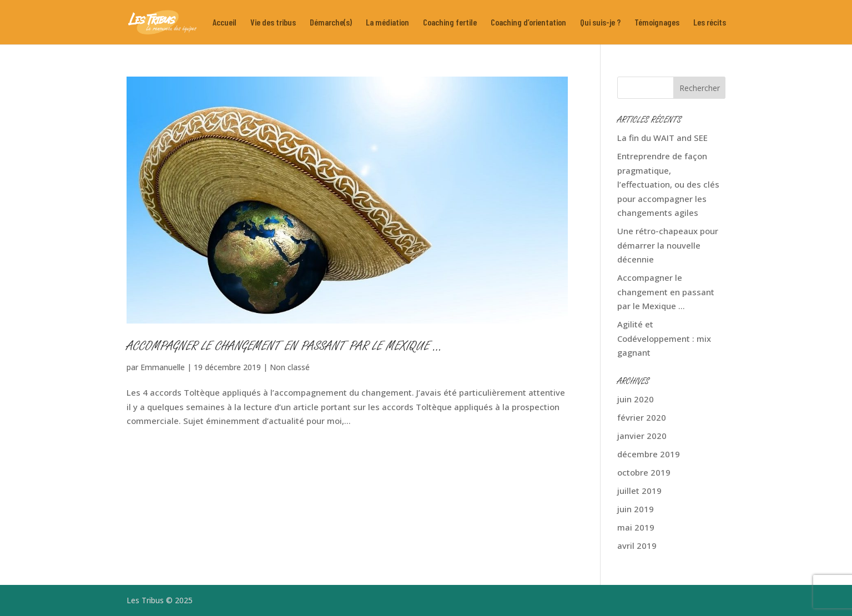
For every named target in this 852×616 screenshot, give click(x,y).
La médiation (387, 23)
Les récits (710, 23)
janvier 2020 (642, 436)
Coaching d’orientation (528, 23)
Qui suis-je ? (600, 23)
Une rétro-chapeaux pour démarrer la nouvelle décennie (668, 245)
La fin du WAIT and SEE (662, 138)
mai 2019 (636, 527)
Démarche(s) (331, 23)
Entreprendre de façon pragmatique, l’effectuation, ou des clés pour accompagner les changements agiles (668, 184)
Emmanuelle (163, 367)
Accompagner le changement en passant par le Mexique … (284, 347)
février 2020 (642, 417)
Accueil (225, 23)
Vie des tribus (273, 23)
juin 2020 (636, 399)
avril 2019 (637, 546)
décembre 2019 (649, 454)
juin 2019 (636, 509)
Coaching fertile (450, 23)
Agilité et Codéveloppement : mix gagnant (664, 338)
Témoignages (657, 23)
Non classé (290, 367)
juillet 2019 (639, 491)
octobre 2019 (644, 472)
